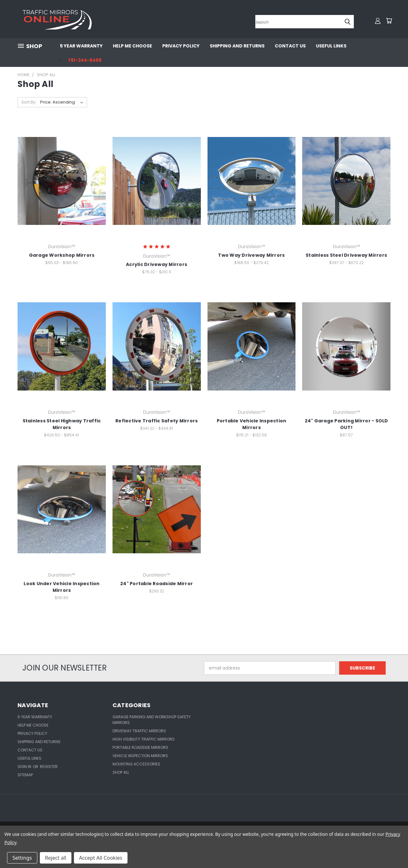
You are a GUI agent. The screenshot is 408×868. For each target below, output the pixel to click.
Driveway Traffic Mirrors (139, 731)
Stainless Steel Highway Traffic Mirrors (62, 424)
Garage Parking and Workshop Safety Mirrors (152, 720)
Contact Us (290, 46)
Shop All (121, 772)
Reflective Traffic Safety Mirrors (157, 421)
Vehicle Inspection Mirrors (140, 756)
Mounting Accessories (136, 764)
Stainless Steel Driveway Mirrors (346, 255)
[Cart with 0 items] (389, 21)
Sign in (25, 767)
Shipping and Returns (237, 46)
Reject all (56, 858)
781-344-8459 (85, 60)
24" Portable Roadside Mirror (157, 584)
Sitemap (25, 775)
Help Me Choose (132, 46)
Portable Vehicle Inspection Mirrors (252, 424)
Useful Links (331, 46)
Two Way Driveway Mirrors (251, 255)
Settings (22, 858)
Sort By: (29, 102)
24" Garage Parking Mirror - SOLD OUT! (346, 424)
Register (49, 767)
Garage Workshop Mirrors (62, 255)
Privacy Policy (181, 46)
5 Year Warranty (81, 46)
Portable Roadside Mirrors (140, 747)
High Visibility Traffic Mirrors (144, 739)
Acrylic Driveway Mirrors (157, 264)
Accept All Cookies (101, 858)
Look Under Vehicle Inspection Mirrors (62, 587)
